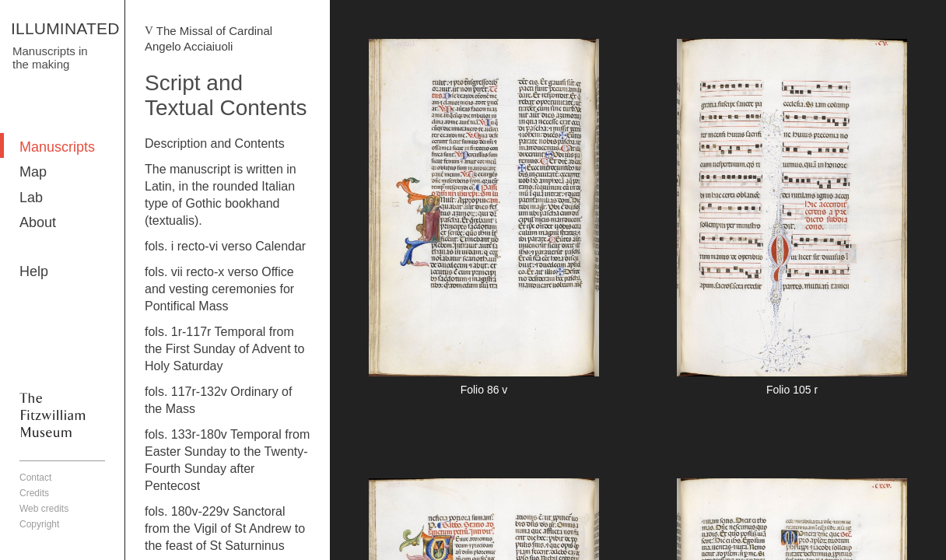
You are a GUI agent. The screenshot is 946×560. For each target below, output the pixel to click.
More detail (484, 220)
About (38, 222)
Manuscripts (57, 147)
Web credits (44, 509)
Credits (34, 493)
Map (33, 172)
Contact (35, 478)
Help (34, 271)
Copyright (39, 524)
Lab (31, 198)
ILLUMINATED (65, 28)
